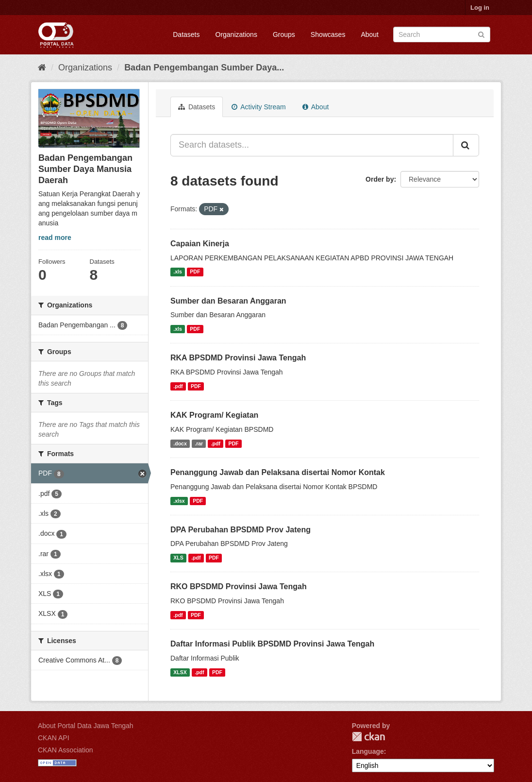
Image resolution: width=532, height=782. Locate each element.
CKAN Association (66, 750)
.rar (199, 443)
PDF (195, 272)
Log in (480, 8)
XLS (178, 558)
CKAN (368, 737)
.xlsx (179, 501)
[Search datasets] (442, 34)
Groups (284, 34)
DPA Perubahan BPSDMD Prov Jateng (241, 530)
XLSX (180, 672)
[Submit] (481, 34)
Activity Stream (258, 107)
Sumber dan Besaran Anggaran (228, 301)
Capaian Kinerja (200, 244)
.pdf (178, 386)
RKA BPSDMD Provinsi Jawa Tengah (238, 358)
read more (55, 238)
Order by (380, 179)
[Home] (42, 68)
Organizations (236, 34)
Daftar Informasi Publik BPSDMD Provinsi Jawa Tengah (272, 644)
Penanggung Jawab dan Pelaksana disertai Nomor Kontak (278, 472)
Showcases (328, 34)
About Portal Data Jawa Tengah (86, 726)
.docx (180, 443)
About (370, 34)
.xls (178, 272)
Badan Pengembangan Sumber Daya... (204, 68)
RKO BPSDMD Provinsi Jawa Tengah (239, 586)
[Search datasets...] (312, 145)
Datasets (186, 34)
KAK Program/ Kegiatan (214, 415)
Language (368, 751)
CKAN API (54, 738)
